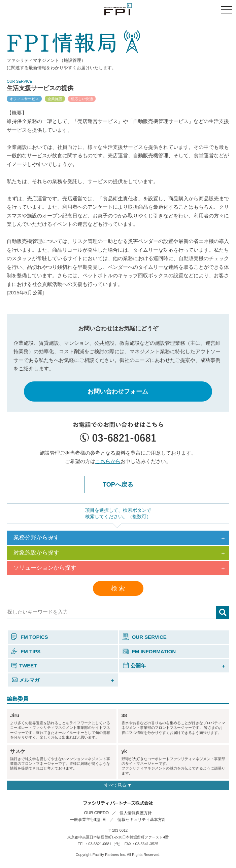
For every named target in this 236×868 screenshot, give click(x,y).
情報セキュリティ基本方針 (142, 820)
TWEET (24, 666)
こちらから (108, 461)
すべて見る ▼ (118, 785)
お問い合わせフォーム (118, 391)
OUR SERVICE (145, 637)
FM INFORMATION (149, 651)
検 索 (118, 588)
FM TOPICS (30, 637)
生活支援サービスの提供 (40, 88)
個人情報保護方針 (136, 813)
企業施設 (55, 99)
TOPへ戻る (118, 485)
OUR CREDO (96, 813)
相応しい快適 (82, 99)
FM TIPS (26, 651)
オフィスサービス (24, 99)
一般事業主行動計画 (88, 820)
